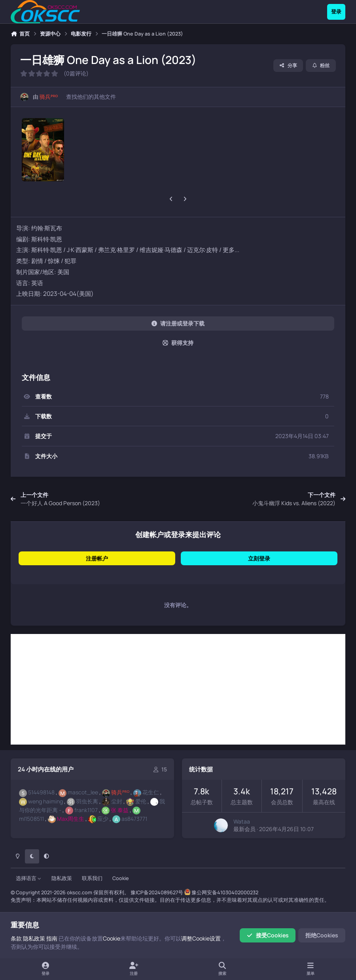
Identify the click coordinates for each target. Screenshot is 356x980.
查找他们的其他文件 (91, 97)
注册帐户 (97, 558)
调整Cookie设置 (201, 938)
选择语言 (29, 878)
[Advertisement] (178, 689)
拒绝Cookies (322, 935)
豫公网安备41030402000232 (225, 893)
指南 (52, 938)
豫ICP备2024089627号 (157, 893)
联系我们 (92, 878)
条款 (16, 938)
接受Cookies (268, 935)
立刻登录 (259, 558)
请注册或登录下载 (178, 323)
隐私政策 (62, 878)
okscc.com (80, 893)
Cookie (120, 878)
